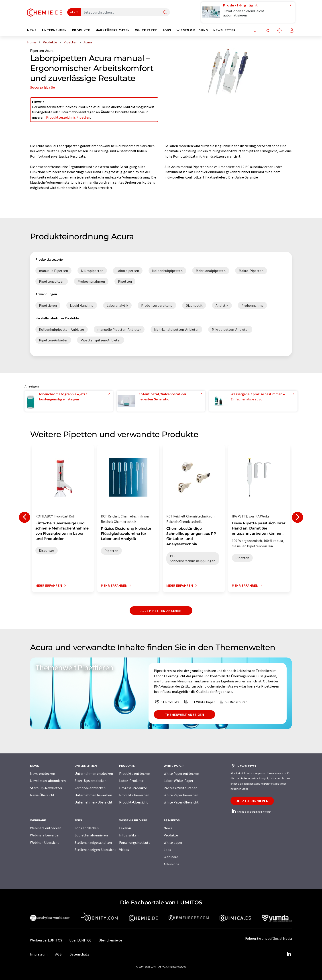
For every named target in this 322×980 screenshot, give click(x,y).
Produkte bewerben (134, 795)
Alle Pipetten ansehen (161, 611)
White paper (173, 842)
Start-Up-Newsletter (46, 788)
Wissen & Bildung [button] (192, 30)
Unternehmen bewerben (93, 795)
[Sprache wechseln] (279, 31)
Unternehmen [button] (54, 30)
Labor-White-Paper (178, 781)
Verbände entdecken (90, 788)
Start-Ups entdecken (91, 781)
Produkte (171, 835)
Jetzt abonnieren (252, 801)
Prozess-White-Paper (180, 788)
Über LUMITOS (80, 940)
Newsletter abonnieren (48, 781)
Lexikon (125, 828)
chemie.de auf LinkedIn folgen (251, 812)
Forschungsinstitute (135, 842)
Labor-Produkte (131, 781)
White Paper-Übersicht (181, 802)
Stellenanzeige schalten (93, 842)
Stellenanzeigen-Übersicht (95, 850)
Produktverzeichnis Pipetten (68, 117)
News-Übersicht (42, 795)
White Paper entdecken (181, 773)
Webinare (171, 857)
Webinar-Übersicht (45, 842)
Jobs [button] (167, 30)
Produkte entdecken (135, 773)
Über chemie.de (110, 940)
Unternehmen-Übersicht (94, 802)
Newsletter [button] (224, 30)
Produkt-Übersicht (133, 802)
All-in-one (171, 864)
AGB (58, 954)
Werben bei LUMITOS (46, 940)
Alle (73, 12)
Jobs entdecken (87, 828)
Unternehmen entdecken (94, 773)
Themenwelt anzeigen (184, 714)
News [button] (32, 30)
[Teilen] (267, 31)
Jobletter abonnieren (91, 835)
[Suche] (165, 13)
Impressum (39, 954)
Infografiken (129, 835)
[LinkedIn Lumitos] (289, 954)
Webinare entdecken (46, 828)
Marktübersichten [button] (113, 30)
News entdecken (43, 773)
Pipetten (37, 51)
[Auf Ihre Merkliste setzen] (255, 31)
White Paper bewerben (181, 795)
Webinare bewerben (45, 835)
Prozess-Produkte (133, 788)
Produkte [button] (81, 30)
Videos (124, 850)
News (168, 828)
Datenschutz (79, 954)
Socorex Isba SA (43, 87)
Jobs (167, 850)
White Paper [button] (146, 30)
